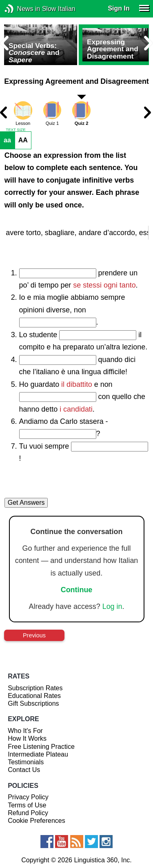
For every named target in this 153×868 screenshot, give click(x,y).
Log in (112, 606)
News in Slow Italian (21, 9)
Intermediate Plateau (38, 754)
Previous (34, 635)
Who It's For (25, 731)
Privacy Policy (28, 797)
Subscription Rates (35, 688)
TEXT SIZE (16, 130)
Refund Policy (28, 813)
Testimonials (26, 762)
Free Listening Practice (41, 747)
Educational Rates (34, 696)
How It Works (27, 738)
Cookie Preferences (37, 821)
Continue (77, 590)
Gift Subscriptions (33, 703)
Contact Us (24, 770)
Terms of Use (27, 805)
